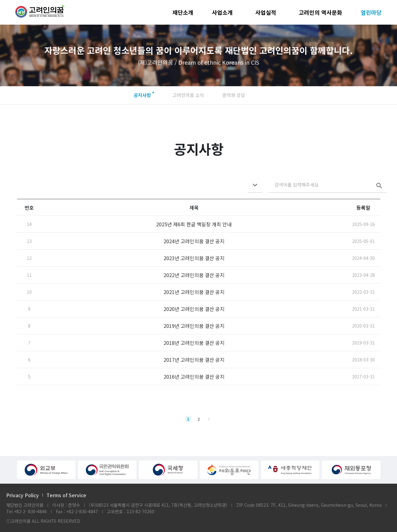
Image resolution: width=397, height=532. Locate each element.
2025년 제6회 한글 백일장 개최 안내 (194, 224)
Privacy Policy (22, 495)
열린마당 (371, 12)
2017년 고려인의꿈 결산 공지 (194, 360)
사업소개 (222, 12)
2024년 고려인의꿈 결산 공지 (194, 241)
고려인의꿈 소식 (188, 95)
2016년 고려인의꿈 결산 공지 (194, 377)
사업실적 (266, 12)
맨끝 (209, 419)
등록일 (363, 208)
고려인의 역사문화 (320, 12)
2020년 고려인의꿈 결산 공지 (194, 309)
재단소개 (183, 12)
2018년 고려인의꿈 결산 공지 (194, 343)
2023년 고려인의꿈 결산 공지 (194, 258)
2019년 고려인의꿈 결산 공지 (194, 326)
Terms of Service (66, 495)
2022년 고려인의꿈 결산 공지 (194, 275)
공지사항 (142, 95)
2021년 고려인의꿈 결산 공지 (194, 292)
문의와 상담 (234, 95)
